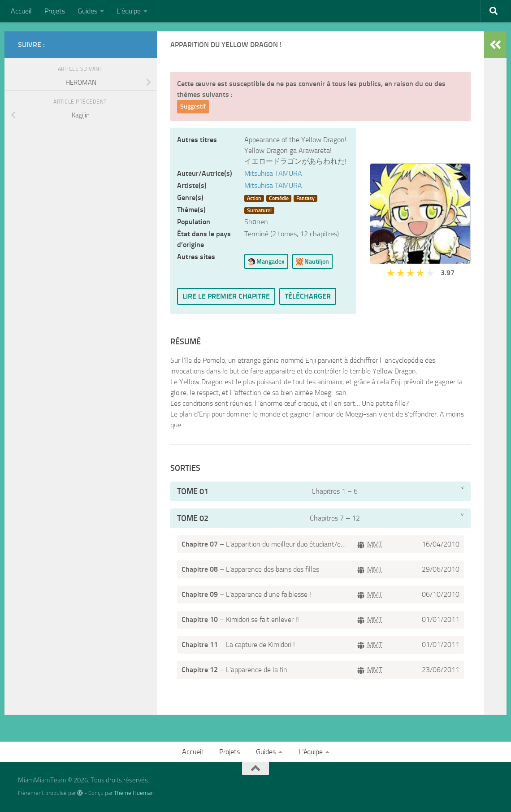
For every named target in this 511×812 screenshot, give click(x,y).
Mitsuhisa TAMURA (273, 173)
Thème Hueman (134, 793)
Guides (87, 11)
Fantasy (305, 198)
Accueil (21, 11)
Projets (55, 11)
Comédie (279, 198)
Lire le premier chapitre (226, 296)
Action (254, 198)
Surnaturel (259, 210)
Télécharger (308, 296)
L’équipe (129, 11)
